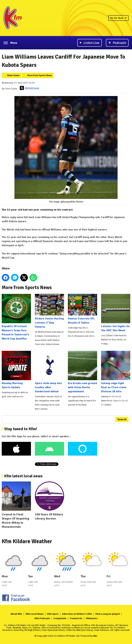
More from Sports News (40, 75)
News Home (13, 75)
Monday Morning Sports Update (16, 370)
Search (122, 419)
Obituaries (92, 618)
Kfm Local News (35, 614)
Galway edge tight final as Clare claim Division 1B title (116, 372)
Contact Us (76, 618)
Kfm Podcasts (42, 618)
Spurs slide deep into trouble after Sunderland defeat (49, 372)
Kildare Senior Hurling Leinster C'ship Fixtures (49, 311)
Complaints (60, 618)
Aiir (95, 636)
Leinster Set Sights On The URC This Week (116, 313)
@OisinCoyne (29, 88)
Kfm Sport (53, 614)
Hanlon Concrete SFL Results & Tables (82, 309)
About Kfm (16, 614)
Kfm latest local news (23, 476)
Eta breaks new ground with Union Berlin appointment (82, 372)
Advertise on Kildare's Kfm (77, 614)
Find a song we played (108, 614)
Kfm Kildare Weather (27, 541)
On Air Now (118, 18)
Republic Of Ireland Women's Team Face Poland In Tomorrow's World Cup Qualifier (16, 317)
